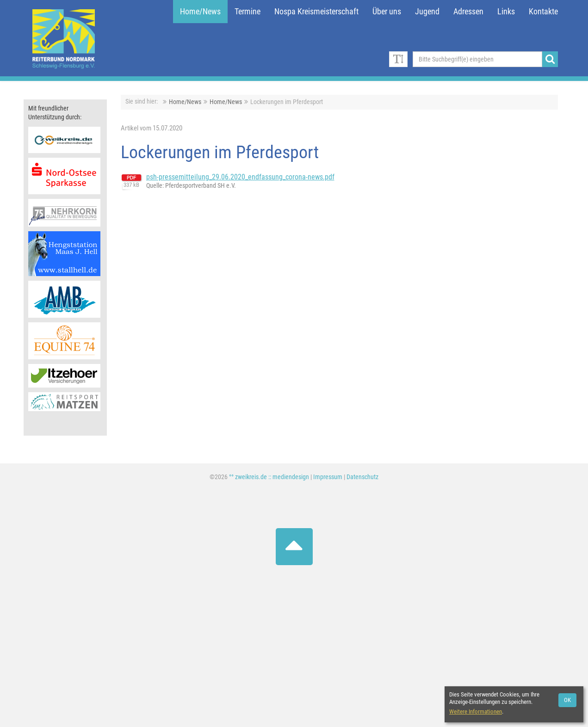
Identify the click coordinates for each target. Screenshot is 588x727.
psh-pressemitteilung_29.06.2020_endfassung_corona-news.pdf (240, 177)
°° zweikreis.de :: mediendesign (269, 477)
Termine (248, 12)
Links (506, 12)
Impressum (328, 477)
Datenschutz (362, 477)
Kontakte (543, 12)
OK (567, 700)
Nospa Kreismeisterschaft (316, 12)
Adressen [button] (468, 12)
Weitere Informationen (476, 712)
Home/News (200, 12)
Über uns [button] (387, 12)
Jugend (427, 12)
